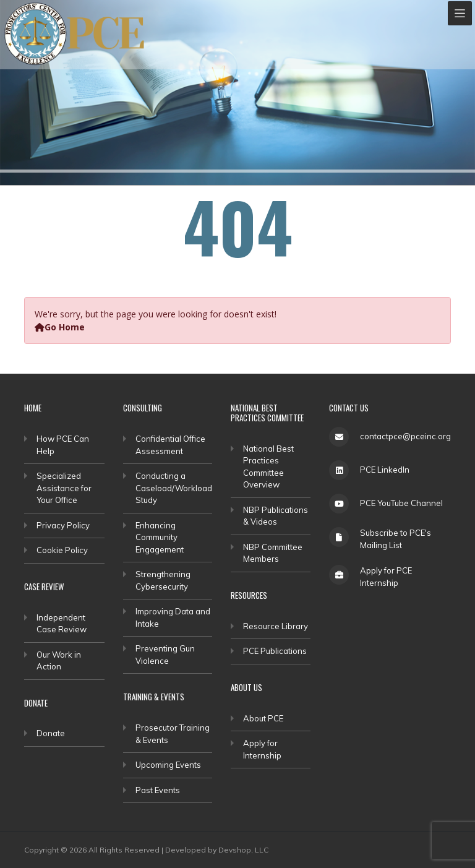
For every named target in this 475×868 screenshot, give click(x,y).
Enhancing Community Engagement (160, 537)
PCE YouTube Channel (401, 503)
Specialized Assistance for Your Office (64, 488)
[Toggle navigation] (460, 13)
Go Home (60, 327)
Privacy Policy (63, 525)
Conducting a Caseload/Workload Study (174, 488)
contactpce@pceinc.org (405, 436)
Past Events (158, 790)
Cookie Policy (62, 550)
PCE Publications (275, 651)
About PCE (263, 718)
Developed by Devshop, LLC (217, 850)
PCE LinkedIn (385, 470)
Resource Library (276, 626)
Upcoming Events (168, 765)
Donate (51, 733)
